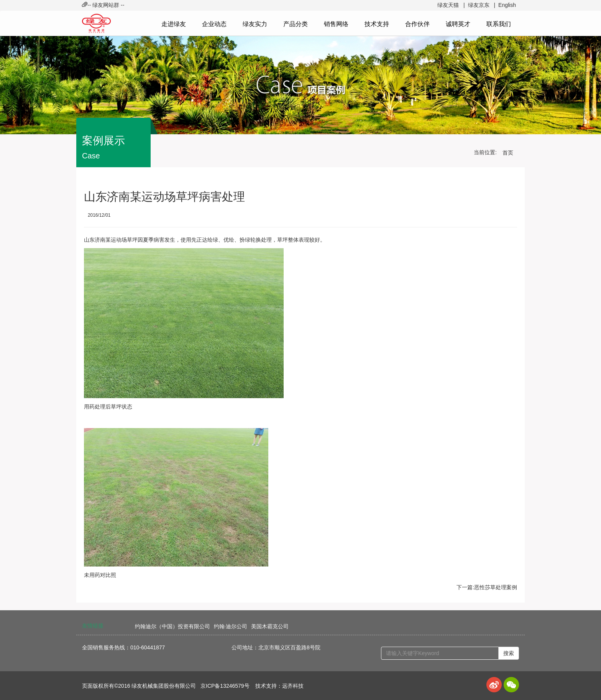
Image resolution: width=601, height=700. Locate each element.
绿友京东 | (482, 5)
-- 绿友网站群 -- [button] (103, 5)
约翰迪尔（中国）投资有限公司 (172, 626)
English (507, 5)
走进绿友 (174, 24)
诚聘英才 (458, 24)
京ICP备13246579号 (225, 686)
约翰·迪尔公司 (231, 626)
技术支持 (377, 24)
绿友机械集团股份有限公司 (164, 686)
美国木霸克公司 (270, 626)
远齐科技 (293, 686)
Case (91, 156)
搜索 (509, 653)
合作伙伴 (417, 24)
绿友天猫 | (451, 5)
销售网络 (336, 24)
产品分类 (296, 24)
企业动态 (214, 24)
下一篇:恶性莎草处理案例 (487, 587)
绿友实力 (255, 24)
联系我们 (499, 24)
